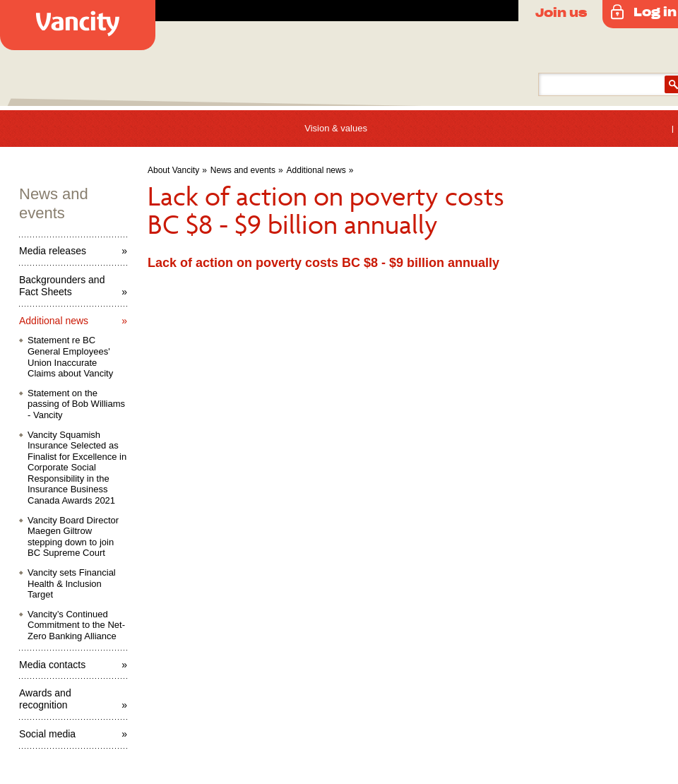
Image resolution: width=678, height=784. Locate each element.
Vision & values (336, 128)
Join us (561, 12)
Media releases (53, 251)
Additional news (316, 170)
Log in (655, 11)
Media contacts (52, 665)
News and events (243, 170)
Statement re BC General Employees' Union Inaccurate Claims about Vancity (70, 357)
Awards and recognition (45, 699)
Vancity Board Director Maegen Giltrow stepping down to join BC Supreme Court (73, 537)
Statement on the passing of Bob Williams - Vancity (76, 404)
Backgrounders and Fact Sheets (62, 286)
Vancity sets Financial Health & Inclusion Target (72, 583)
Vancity (78, 25)
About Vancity (173, 170)
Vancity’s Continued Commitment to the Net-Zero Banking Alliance (76, 625)
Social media (47, 734)
